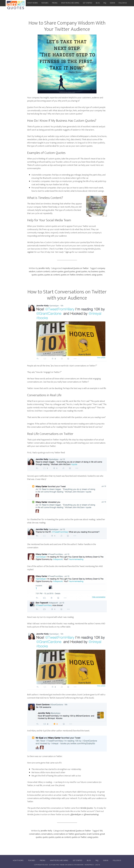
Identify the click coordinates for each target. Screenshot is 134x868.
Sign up (68, 252)
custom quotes (57, 272)
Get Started (78, 861)
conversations (47, 834)
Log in (98, 865)
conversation (35, 834)
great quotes (81, 272)
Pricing (43, 861)
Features (32, 861)
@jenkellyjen (76, 814)
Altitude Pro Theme (57, 865)
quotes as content (52, 275)
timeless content (84, 275)
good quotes (70, 272)
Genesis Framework (76, 865)
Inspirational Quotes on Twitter (76, 268)
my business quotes (96, 272)
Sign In (106, 861)
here (61, 249)
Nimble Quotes (86, 808)
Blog (89, 861)
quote (34, 275)
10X (101, 831)
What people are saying (59, 861)
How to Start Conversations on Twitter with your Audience (67, 295)
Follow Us (117, 861)
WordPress (89, 865)
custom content (43, 272)
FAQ (97, 861)
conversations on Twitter (64, 834)
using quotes (97, 275)
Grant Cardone (93, 834)
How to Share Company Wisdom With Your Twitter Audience (67, 26)
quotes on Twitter (68, 275)
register (30, 252)
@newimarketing (91, 814)
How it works (18, 861)
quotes (41, 275)
